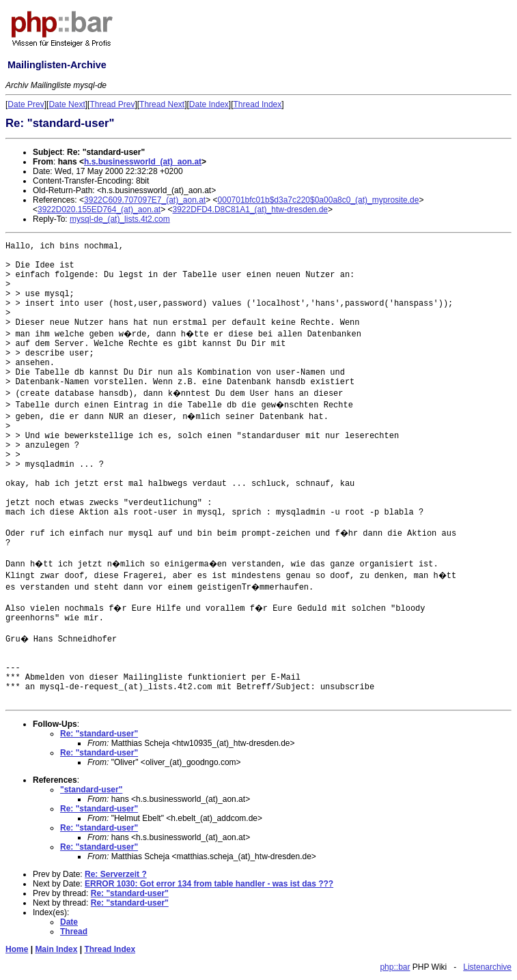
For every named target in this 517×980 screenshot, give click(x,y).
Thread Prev (112, 104)
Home (17, 949)
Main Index (56, 949)
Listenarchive (487, 967)
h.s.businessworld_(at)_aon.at (143, 162)
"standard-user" (91, 790)
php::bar (395, 967)
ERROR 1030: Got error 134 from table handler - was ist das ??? (209, 884)
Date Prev (26, 104)
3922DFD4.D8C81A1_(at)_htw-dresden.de (250, 210)
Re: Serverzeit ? (116, 874)
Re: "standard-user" (99, 734)
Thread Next (162, 104)
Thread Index (258, 104)
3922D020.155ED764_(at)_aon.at (99, 210)
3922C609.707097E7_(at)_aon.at (145, 200)
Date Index (209, 104)
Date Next (67, 104)
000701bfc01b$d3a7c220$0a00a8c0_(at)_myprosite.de (319, 200)
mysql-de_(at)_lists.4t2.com (120, 219)
